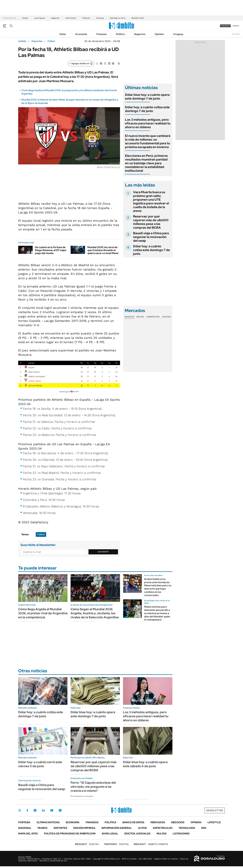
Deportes (37, 41)
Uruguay (178, 34)
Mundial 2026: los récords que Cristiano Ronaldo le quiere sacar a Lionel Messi (103, 250)
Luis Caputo (40, 18)
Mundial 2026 (138, 18)
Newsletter (236, 34)
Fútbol (51, 41)
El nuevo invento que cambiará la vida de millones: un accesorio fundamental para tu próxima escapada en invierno (148, 141)
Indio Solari (71, 18)
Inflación (86, 18)
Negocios (55, 18)
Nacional (25, 828)
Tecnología (187, 828)
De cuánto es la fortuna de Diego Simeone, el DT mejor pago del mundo (51, 250)
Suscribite (103, 552)
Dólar (63, 34)
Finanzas (102, 34)
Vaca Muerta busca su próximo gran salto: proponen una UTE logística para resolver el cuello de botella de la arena (151, 201)
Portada (24, 822)
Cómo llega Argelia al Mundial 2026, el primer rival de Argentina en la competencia (43, 613)
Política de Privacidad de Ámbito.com (70, 834)
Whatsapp (60, 810)
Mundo (43, 828)
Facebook (27, 810)
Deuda (25, 18)
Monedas (129, 317)
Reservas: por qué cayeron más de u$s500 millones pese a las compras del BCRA (151, 222)
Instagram (35, 810)
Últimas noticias (48, 822)
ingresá (236, 26)
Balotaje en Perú (118, 18)
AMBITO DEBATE (151, 844)
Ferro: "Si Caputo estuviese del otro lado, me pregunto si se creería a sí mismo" (93, 787)
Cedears (166, 317)
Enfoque (100, 18)
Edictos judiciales (137, 834)
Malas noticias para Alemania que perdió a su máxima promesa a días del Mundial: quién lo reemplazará (157, 613)
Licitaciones (181, 834)
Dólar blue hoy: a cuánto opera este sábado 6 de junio (145, 764)
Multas (162, 834)
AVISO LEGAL (110, 834)
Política (120, 34)
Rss (204, 828)
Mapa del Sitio (28, 834)
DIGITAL (87, 844)
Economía (81, 34)
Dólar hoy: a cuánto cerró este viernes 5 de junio (40, 764)
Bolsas (140, 317)
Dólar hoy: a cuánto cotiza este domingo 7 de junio (147, 109)
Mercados (158, 822)
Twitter (20, 810)
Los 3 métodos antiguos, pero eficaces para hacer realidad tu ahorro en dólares (148, 123)
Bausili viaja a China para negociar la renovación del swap (151, 237)
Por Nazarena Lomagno (82, 796)
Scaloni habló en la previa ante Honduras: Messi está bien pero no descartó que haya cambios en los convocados (158, 587)
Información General (117, 828)
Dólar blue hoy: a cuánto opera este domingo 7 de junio (147, 97)
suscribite (225, 26)
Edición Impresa (84, 828)
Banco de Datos (133, 822)
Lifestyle (214, 822)
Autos (142, 828)
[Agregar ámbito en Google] (81, 63)
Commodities (153, 317)
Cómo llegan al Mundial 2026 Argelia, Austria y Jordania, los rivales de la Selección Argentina (95, 613)
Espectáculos (163, 828)
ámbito (22, 41)
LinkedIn (43, 810)
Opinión (159, 34)
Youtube (52, 810)
